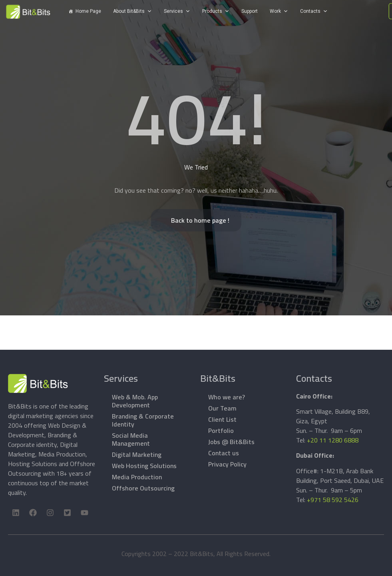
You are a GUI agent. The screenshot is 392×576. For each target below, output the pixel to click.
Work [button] (275, 11)
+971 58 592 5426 (333, 500)
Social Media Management (131, 439)
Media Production (137, 477)
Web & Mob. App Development (135, 401)
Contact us (224, 453)
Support (250, 11)
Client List (222, 419)
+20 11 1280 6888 (333, 440)
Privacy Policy (227, 464)
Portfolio (221, 431)
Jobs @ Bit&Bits (231, 442)
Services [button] (173, 11)
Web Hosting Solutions (144, 466)
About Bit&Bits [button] (129, 11)
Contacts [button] (310, 11)
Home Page (88, 11)
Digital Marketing (137, 454)
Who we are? (227, 397)
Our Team (222, 408)
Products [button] (212, 11)
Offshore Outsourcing (143, 488)
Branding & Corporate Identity (143, 420)
